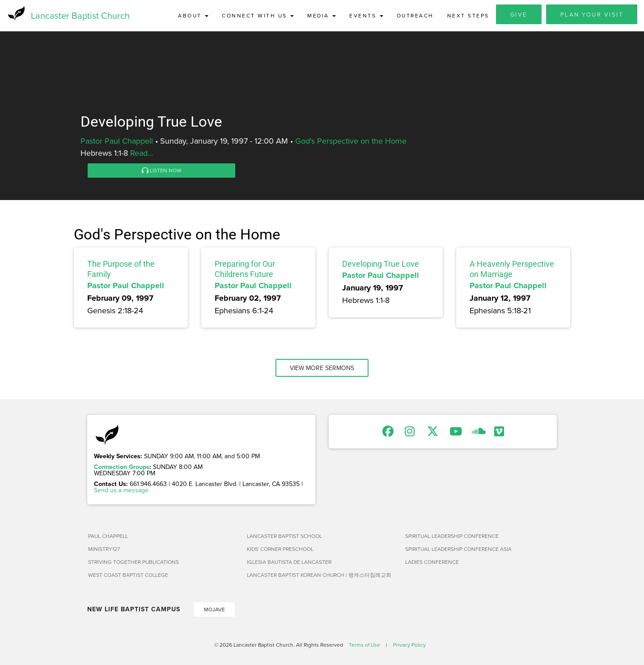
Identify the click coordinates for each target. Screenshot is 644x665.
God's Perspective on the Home (351, 141)
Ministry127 (104, 549)
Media (322, 15)
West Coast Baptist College (128, 575)
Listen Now (162, 170)
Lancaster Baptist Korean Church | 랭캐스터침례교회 (319, 575)
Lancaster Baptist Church (80, 15)
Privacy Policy (409, 645)
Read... (142, 153)
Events (366, 15)
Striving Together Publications (133, 562)
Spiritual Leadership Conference (452, 536)
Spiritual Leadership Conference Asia (458, 549)
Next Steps (468, 15)
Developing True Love (381, 264)
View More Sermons (322, 368)
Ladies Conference (432, 562)
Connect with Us (258, 15)
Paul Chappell (108, 536)
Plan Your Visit (592, 14)
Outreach (415, 15)
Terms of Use (364, 645)
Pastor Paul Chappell (117, 141)
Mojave (214, 609)
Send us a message (121, 490)
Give (519, 14)
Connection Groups (122, 467)
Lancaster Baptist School (284, 536)
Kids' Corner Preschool (280, 549)
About (193, 15)
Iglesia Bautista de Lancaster (289, 562)
